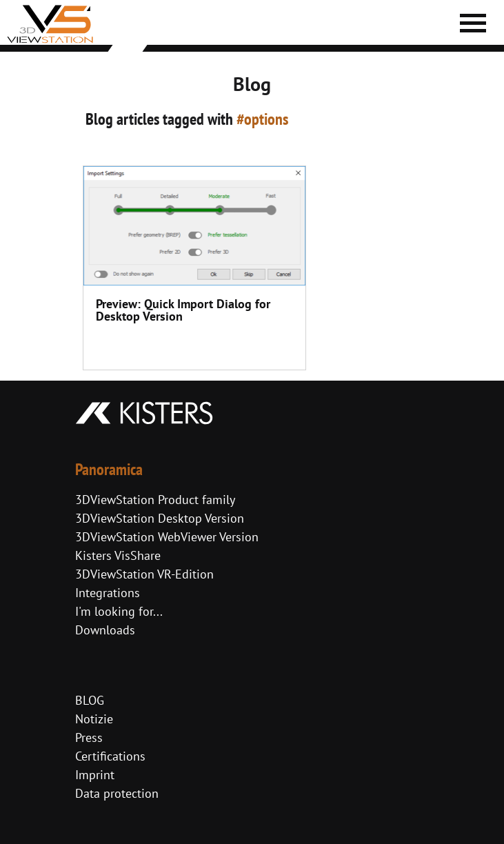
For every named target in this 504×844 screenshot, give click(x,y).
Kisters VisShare (118, 555)
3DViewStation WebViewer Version (167, 537)
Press (89, 737)
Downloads (105, 630)
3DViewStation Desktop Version (160, 518)
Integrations (108, 593)
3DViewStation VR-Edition (144, 574)
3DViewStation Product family (155, 500)
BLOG (90, 700)
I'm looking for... (119, 611)
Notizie (94, 719)
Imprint (95, 775)
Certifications (110, 756)
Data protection (117, 793)
